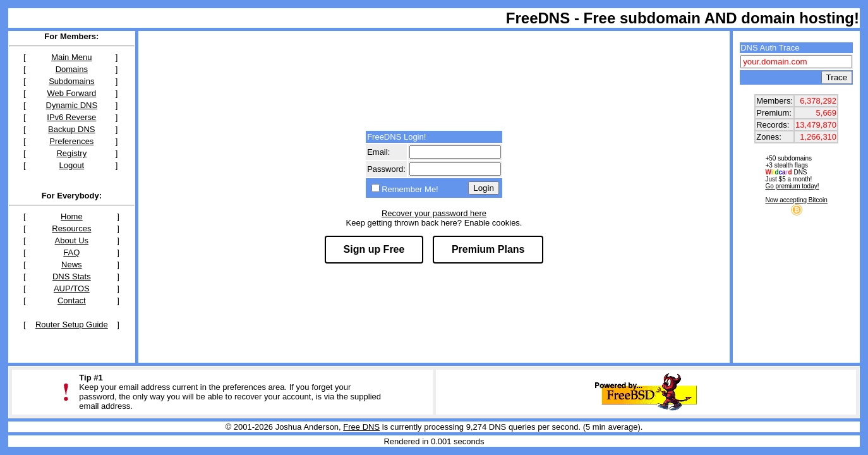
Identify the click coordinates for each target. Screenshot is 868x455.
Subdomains (71, 81)
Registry (71, 153)
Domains (72, 69)
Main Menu (71, 57)
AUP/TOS (72, 288)
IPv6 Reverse (71, 117)
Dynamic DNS (72, 105)
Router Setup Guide (72, 325)
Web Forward (71, 93)
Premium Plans (488, 249)
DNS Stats (72, 276)
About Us (72, 240)
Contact (72, 300)
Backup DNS (71, 129)
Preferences (71, 141)
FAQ (71, 252)
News (72, 264)
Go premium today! (792, 186)
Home (72, 216)
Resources (71, 228)
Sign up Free (374, 249)
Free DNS (361, 427)
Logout (71, 165)
